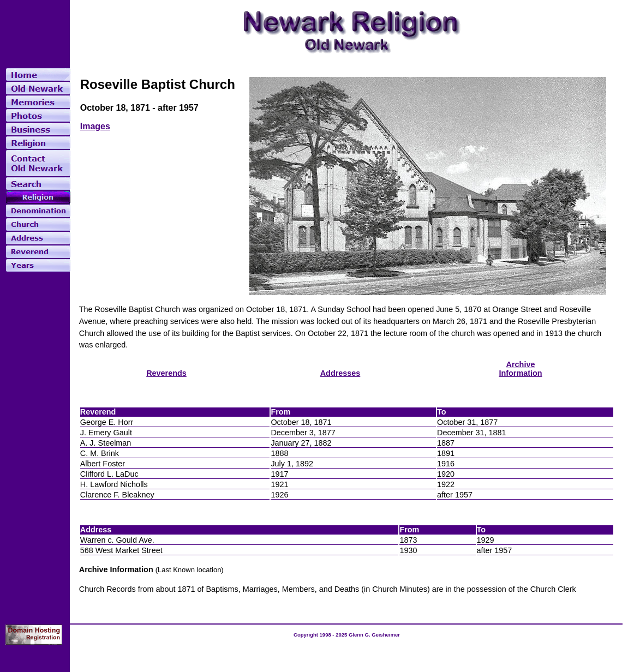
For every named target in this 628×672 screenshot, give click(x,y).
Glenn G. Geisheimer (374, 635)
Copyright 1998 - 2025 (321, 635)
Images (95, 126)
